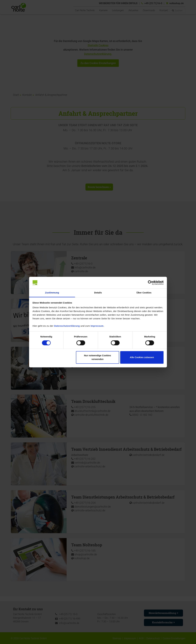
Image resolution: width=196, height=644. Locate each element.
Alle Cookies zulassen (142, 357)
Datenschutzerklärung (67, 326)
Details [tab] (98, 293)
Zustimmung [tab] (52, 293)
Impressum (97, 326)
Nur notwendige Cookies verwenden (98, 357)
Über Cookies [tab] (144, 293)
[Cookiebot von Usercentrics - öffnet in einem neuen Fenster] (150, 283)
